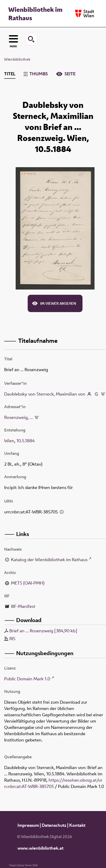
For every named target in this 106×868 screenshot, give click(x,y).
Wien (9, 441)
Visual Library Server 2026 (23, 865)
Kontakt (77, 825)
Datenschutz (54, 825)
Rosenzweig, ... (19, 417)
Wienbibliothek (17, 59)
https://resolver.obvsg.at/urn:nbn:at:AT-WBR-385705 (53, 783)
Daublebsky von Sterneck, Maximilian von (45, 394)
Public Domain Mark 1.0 (27, 679)
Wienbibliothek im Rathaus (35, 14)
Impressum (28, 825)
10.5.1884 (26, 441)
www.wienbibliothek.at (40, 848)
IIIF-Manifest (23, 606)
